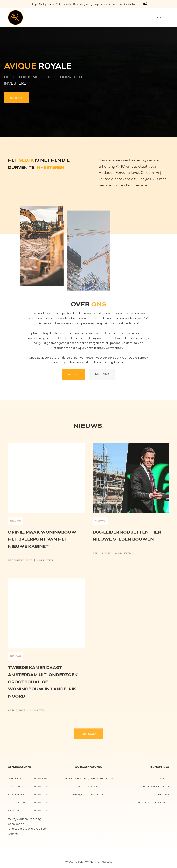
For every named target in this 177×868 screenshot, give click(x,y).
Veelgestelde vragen (153, 802)
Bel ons (74, 374)
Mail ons (102, 374)
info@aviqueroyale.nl (88, 794)
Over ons (16, 98)
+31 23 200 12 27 (88, 786)
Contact (163, 778)
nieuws (164, 794)
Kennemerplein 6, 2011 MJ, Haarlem (88, 778)
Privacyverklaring (155, 786)
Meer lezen (88, 736)
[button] (161, 18)
